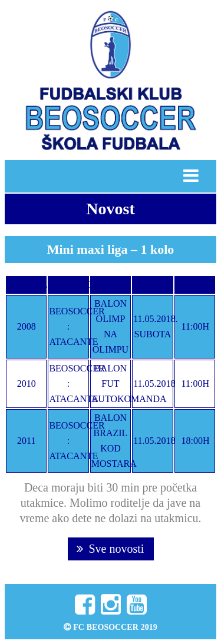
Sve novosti (111, 549)
